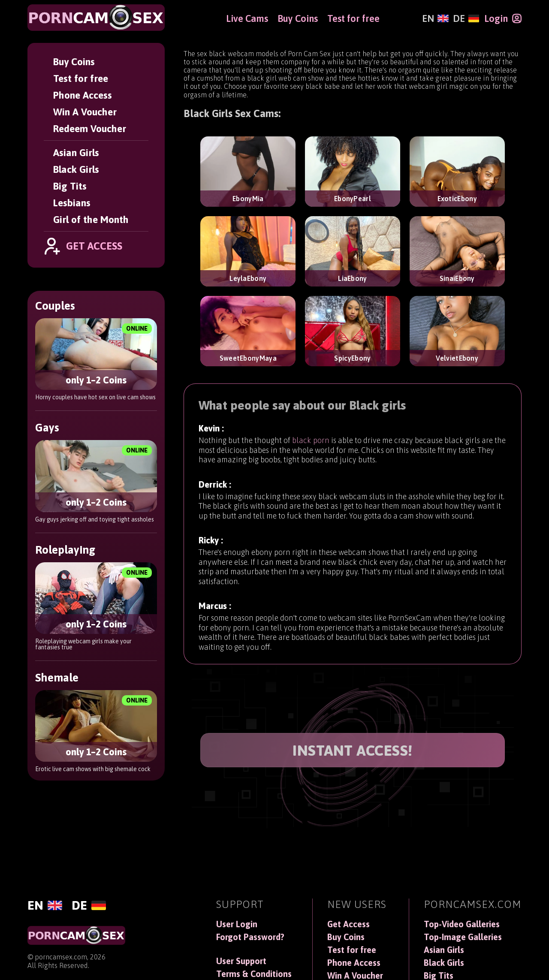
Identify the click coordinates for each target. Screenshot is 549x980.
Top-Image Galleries (463, 937)
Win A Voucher (85, 112)
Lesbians (72, 203)
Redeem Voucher (90, 128)
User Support (241, 961)
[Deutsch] (466, 18)
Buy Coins (74, 62)
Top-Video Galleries (462, 924)
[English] (435, 18)
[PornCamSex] (96, 18)
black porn (311, 449)
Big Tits (70, 186)
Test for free (81, 78)
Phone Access (83, 95)
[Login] (503, 18)
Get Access (348, 924)
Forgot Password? (250, 937)
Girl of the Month (91, 219)
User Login (237, 924)
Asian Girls (76, 152)
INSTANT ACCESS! (353, 750)
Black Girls (76, 169)
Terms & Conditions (254, 974)
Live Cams (247, 18)
